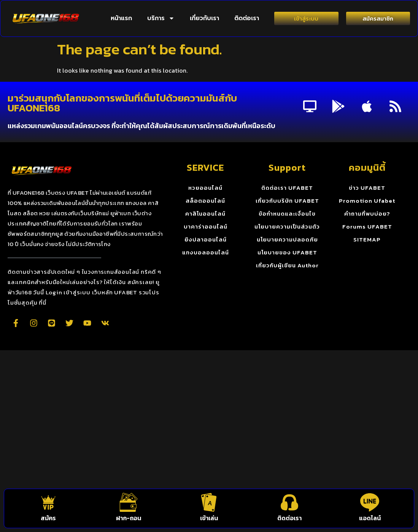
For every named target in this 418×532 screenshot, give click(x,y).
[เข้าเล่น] (209, 502)
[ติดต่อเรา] (289, 502)
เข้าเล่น (209, 518)
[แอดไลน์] (370, 502)
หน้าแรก (121, 18)
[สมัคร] (48, 502)
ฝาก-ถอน (129, 518)
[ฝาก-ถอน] (129, 502)
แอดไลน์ (370, 518)
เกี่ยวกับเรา (204, 18)
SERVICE (205, 168)
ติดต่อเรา (247, 18)
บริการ (161, 18)
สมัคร (48, 518)
